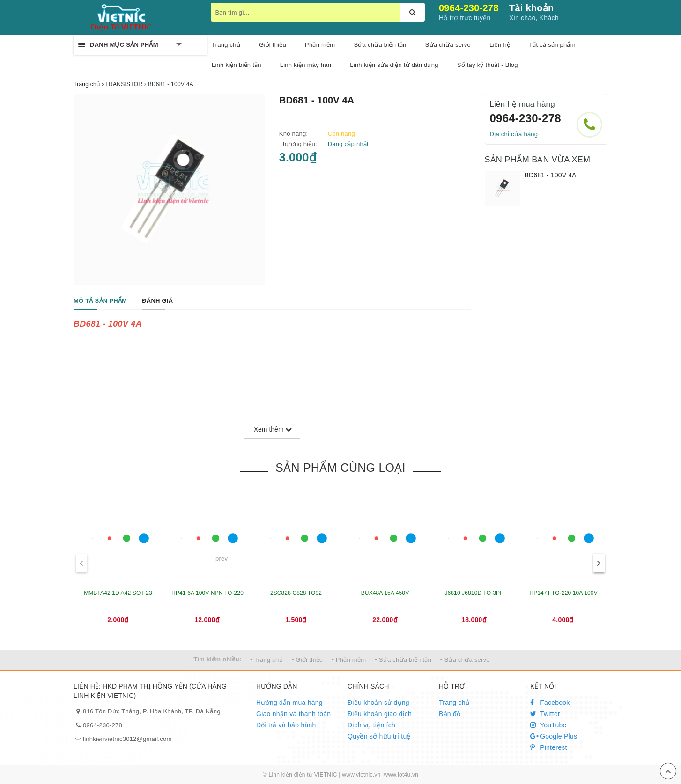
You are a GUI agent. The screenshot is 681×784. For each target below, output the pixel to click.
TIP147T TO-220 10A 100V (563, 593)
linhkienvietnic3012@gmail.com (127, 739)
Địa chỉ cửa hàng (514, 134)
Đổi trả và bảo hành (286, 725)
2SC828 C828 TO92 (296, 593)
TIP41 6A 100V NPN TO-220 (207, 593)
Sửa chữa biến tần (380, 45)
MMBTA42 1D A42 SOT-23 (118, 593)
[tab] (100, 301)
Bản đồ (450, 714)
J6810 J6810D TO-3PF (474, 593)
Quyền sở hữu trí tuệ (379, 736)
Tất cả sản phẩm (552, 45)
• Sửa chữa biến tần (403, 660)
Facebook (550, 703)
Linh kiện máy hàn (306, 65)
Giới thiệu (273, 45)
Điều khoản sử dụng (378, 703)
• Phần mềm (349, 660)
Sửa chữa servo (448, 45)
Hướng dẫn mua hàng (289, 703)
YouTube (548, 725)
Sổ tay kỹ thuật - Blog (488, 65)
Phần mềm (320, 45)
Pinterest (549, 747)
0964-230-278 (469, 8)
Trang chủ (226, 45)
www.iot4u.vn (401, 775)
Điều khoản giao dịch (380, 714)
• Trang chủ (266, 660)
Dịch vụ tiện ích (371, 725)
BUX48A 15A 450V (385, 593)
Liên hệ (500, 45)
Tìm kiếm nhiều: (217, 659)
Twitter (545, 714)
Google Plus (554, 736)
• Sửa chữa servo (465, 660)
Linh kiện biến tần (237, 65)
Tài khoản (531, 8)
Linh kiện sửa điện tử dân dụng (394, 65)
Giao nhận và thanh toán (293, 714)
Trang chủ (454, 703)
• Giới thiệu (307, 660)
